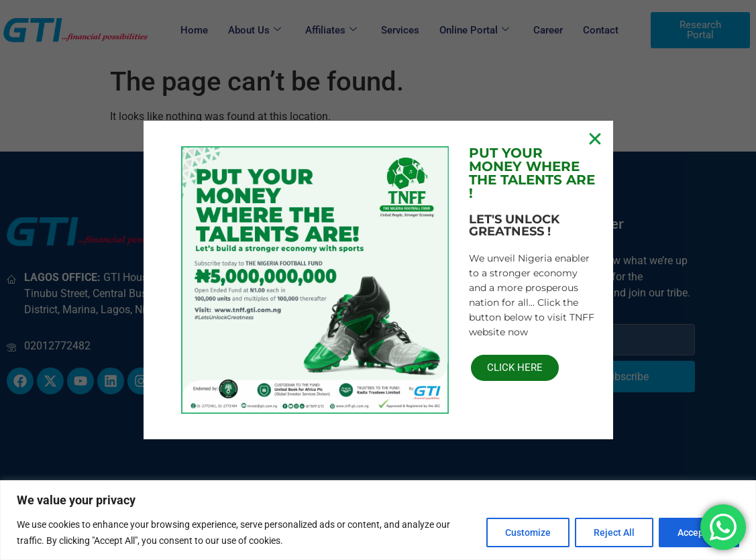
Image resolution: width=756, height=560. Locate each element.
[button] (595, 139)
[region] (378, 520)
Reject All (612, 533)
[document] (378, 280)
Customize (525, 533)
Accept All (698, 533)
